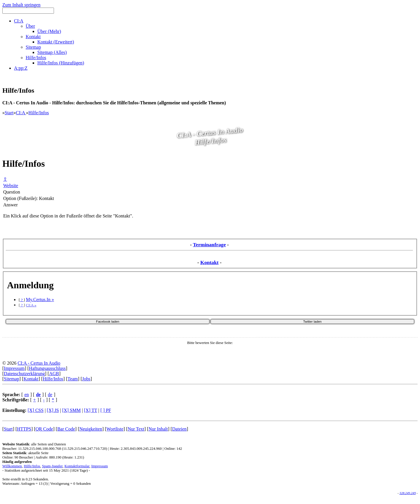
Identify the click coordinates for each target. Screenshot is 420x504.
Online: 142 (173, 449)
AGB (54, 374)
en (27, 395)
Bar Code (66, 429)
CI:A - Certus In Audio (39, 363)
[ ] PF (106, 410)
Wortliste (115, 429)
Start (9, 113)
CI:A (21, 113)
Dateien (179, 429)
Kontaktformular (77, 466)
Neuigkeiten (91, 429)
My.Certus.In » (40, 300)
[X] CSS (36, 410)
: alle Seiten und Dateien (34, 444)
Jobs (86, 379)
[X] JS (53, 410)
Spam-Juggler (52, 466)
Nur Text (136, 429)
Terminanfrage (209, 245)
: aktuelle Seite (25, 453)
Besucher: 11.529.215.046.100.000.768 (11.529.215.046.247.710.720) (55, 449)
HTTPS (24, 429)
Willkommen (12, 466)
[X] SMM (71, 410)
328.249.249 (408, 493)
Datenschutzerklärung (24, 374)
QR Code (44, 429)
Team (72, 379)
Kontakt (210, 262)
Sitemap (11, 379)
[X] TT (91, 410)
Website (11, 186)
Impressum (14, 368)
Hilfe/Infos (38, 113)
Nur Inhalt (158, 429)
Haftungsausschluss (47, 368)
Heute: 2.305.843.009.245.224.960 (136, 449)
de (50, 395)
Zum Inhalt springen (21, 5)
